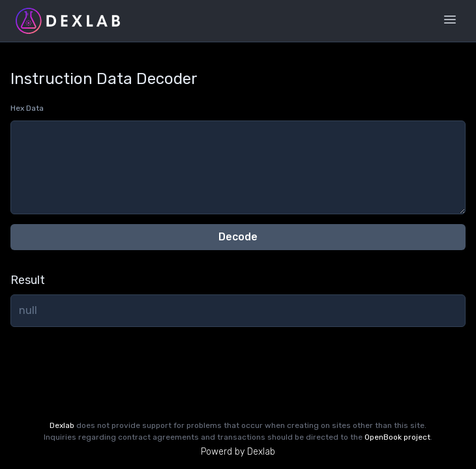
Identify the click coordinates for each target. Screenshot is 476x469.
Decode (238, 237)
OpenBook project (397, 437)
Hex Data (27, 108)
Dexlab (62, 425)
